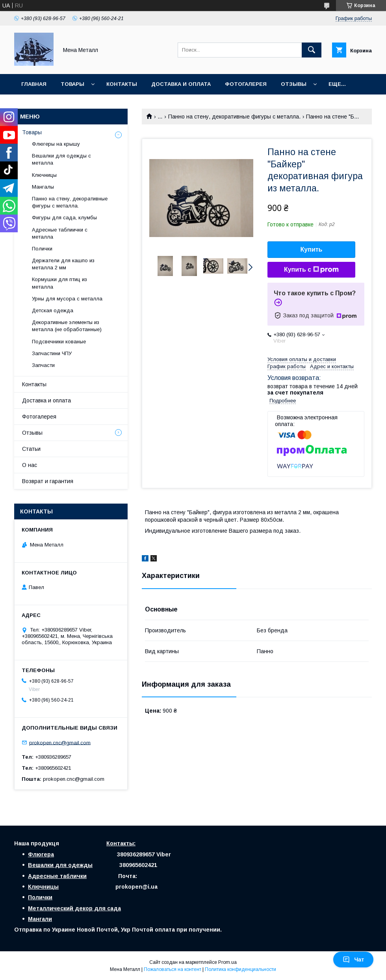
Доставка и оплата (181, 84)
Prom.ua (227, 962)
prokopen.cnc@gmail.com (60, 742)
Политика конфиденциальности (240, 969)
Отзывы (294, 84)
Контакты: (121, 843)
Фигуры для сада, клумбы (64, 218)
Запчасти (43, 365)
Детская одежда (53, 310)
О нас (30, 465)
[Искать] (312, 50)
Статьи (31, 449)
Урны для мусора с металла (67, 299)
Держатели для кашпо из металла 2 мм (63, 264)
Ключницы (44, 175)
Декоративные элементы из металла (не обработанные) (67, 326)
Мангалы (43, 187)
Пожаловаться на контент (173, 969)
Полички (42, 249)
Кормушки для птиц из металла (59, 283)
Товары (72, 84)
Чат (353, 960)
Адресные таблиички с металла (60, 233)
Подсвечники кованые (59, 342)
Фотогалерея (246, 84)
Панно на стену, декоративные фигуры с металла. (234, 117)
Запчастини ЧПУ (52, 353)
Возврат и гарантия (48, 481)
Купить (312, 249)
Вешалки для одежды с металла (61, 159)
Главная (34, 84)
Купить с (311, 270)
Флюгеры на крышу (56, 144)
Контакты (122, 84)
